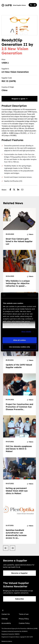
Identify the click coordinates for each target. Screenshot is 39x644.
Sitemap (5, 619)
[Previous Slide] (6, 548)
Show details (26, 332)
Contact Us (6, 614)
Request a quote (19, 99)
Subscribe (19, 599)
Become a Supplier (20, 573)
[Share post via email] (23, 190)
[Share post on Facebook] (11, 190)
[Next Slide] (12, 548)
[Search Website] (31, 5)
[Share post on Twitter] (15, 190)
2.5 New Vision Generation (15, 51)
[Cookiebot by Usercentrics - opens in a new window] (28, 295)
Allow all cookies (19, 340)
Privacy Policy (24, 619)
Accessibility (6, 623)
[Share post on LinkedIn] (19, 190)
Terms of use (24, 614)
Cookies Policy (24, 623)
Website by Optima (7, 641)
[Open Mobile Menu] (35, 5)
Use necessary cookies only (19, 347)
